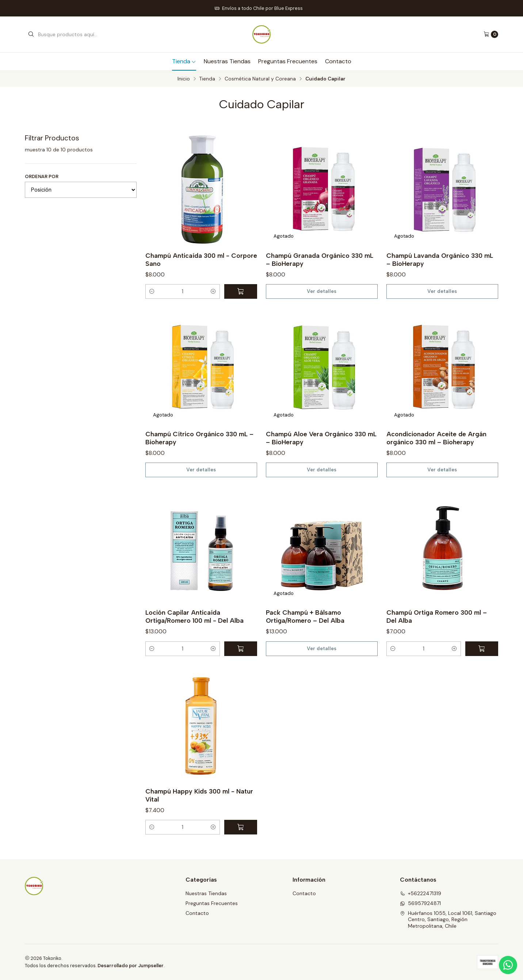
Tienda (184, 61)
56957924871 (420, 903)
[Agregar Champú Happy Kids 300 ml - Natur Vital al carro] (241, 827)
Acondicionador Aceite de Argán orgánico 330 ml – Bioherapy (436, 438)
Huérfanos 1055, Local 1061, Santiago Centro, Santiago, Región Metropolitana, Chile (448, 919)
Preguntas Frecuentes (288, 61)
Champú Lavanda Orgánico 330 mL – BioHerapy (440, 259)
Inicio (184, 79)
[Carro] (491, 34)
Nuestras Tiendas (227, 61)
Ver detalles (322, 291)
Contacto (338, 61)
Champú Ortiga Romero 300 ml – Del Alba (437, 616)
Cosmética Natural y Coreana (260, 79)
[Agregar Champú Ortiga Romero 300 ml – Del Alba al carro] (482, 649)
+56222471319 (421, 893)
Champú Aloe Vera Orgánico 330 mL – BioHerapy (321, 438)
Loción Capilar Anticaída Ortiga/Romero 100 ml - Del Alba (194, 616)
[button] (152, 291)
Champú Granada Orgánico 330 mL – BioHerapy (320, 259)
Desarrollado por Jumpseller (131, 966)
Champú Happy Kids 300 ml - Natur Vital (199, 795)
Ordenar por (42, 176)
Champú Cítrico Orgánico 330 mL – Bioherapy (199, 438)
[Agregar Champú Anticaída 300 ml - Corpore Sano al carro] (241, 291)
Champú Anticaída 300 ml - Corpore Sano (201, 259)
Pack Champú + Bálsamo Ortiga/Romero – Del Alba (305, 616)
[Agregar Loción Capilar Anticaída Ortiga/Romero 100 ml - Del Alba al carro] (241, 649)
